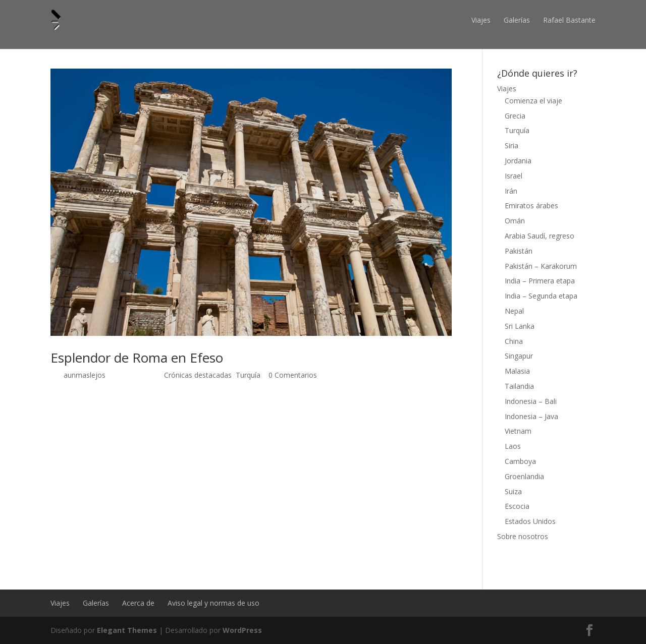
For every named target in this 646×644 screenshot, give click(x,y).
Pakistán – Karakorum (541, 266)
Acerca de (138, 603)
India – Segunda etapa (541, 296)
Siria (512, 145)
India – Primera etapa (540, 281)
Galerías (517, 20)
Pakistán (519, 251)
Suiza (513, 491)
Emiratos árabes (531, 206)
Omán (515, 221)
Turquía (248, 375)
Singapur (519, 356)
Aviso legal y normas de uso (213, 603)
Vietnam (518, 431)
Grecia (515, 116)
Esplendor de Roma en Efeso (137, 358)
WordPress (242, 630)
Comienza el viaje (533, 101)
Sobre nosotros (523, 536)
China (514, 341)
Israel (514, 176)
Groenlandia (524, 476)
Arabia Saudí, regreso (540, 236)
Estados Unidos (530, 521)
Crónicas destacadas (198, 375)
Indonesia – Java (531, 416)
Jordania (518, 161)
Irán (511, 191)
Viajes (481, 20)
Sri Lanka (520, 326)
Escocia (517, 506)
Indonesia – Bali (531, 401)
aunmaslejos (85, 375)
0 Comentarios (293, 375)
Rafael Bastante (569, 20)
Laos (513, 446)
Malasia (517, 371)
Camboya (520, 461)
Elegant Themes (127, 630)
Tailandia (519, 386)
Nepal (514, 311)
